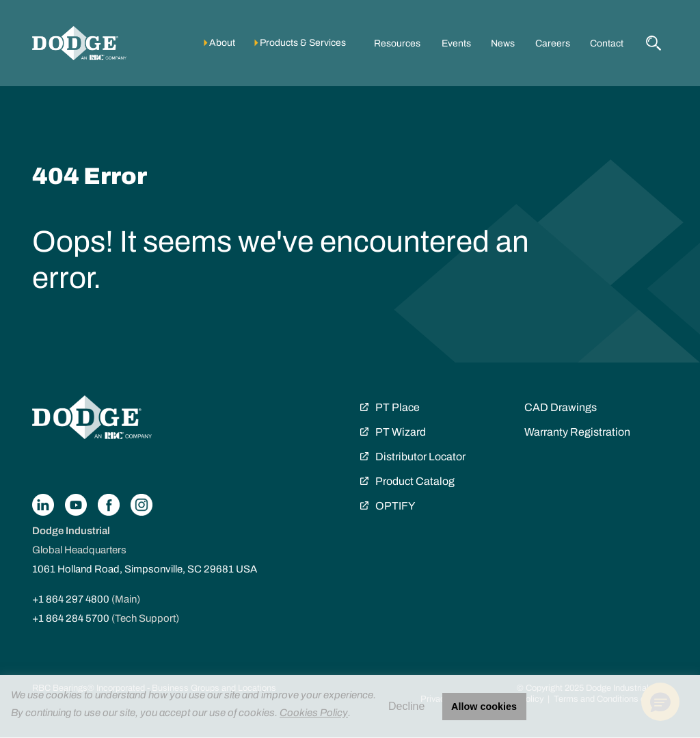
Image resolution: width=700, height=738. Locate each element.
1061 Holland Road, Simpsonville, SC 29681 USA (145, 569)
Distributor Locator (420, 457)
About (222, 43)
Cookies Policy (314, 713)
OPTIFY (395, 506)
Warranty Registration (577, 432)
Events (456, 43)
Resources (397, 43)
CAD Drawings (561, 407)
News (503, 43)
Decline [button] (406, 706)
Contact (607, 43)
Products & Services (303, 43)
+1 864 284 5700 (71, 618)
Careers (553, 43)
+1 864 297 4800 (71, 599)
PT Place (398, 407)
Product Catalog (415, 481)
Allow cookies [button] (484, 707)
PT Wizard (401, 432)
